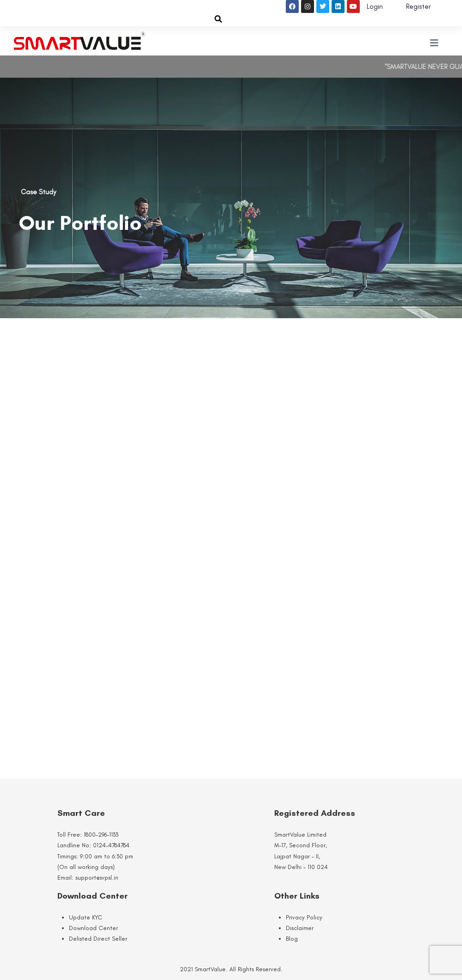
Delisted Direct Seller (98, 939)
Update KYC (86, 917)
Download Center (93, 928)
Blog (292, 939)
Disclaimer (300, 928)
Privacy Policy (304, 917)
